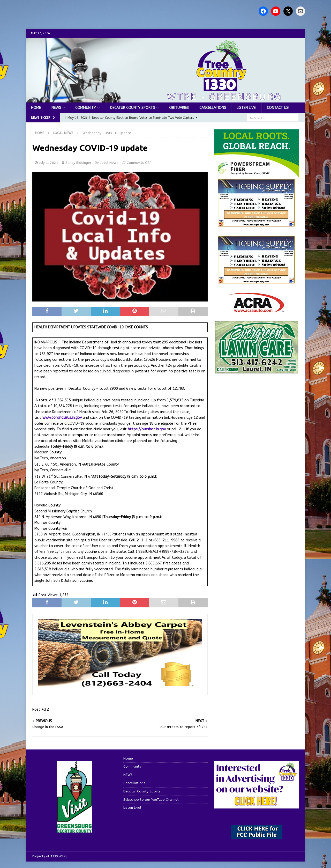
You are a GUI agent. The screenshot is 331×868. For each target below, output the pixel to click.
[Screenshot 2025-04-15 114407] (257, 371)
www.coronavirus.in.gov (62, 418)
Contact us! (278, 108)
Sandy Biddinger (78, 163)
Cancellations (213, 108)
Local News (109, 163)
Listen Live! (246, 108)
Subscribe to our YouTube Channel (151, 800)
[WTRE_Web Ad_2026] (257, 175)
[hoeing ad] (257, 224)
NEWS (56, 108)
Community (86, 108)
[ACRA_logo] (257, 309)
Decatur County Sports (133, 108)
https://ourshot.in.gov (147, 429)
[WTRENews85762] (257, 281)
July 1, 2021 (49, 163)
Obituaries (179, 108)
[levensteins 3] (120, 687)
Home (36, 108)
